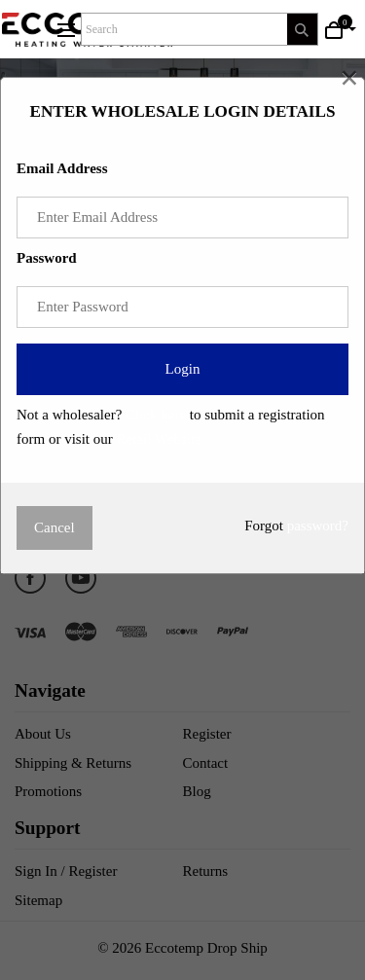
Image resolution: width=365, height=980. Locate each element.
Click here (156, 415)
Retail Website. (161, 439)
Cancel (55, 527)
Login (183, 369)
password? (318, 526)
